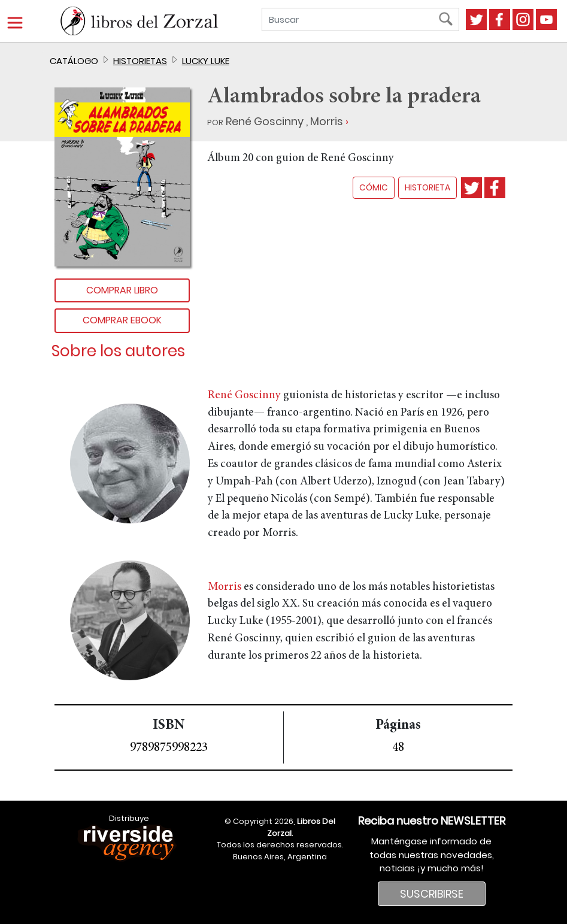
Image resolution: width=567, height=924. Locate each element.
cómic (374, 187)
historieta (427, 187)
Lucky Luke (206, 61)
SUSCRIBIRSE (432, 894)
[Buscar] (352, 19)
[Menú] (15, 23)
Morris (327, 121)
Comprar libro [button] (122, 290)
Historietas (140, 61)
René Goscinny (265, 121)
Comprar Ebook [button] (122, 320)
